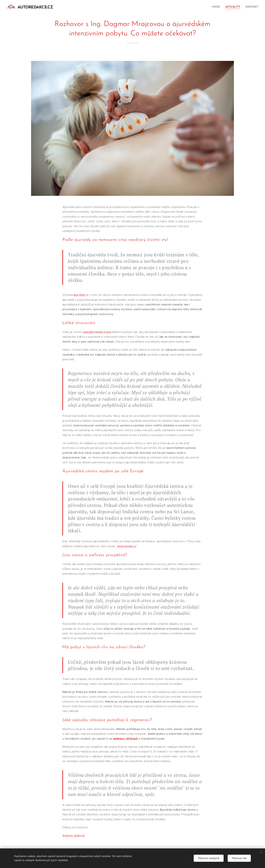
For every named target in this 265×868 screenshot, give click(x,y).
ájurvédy (79, 295)
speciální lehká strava (97, 332)
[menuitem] (218, 7)
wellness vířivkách (125, 738)
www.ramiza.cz (127, 546)
